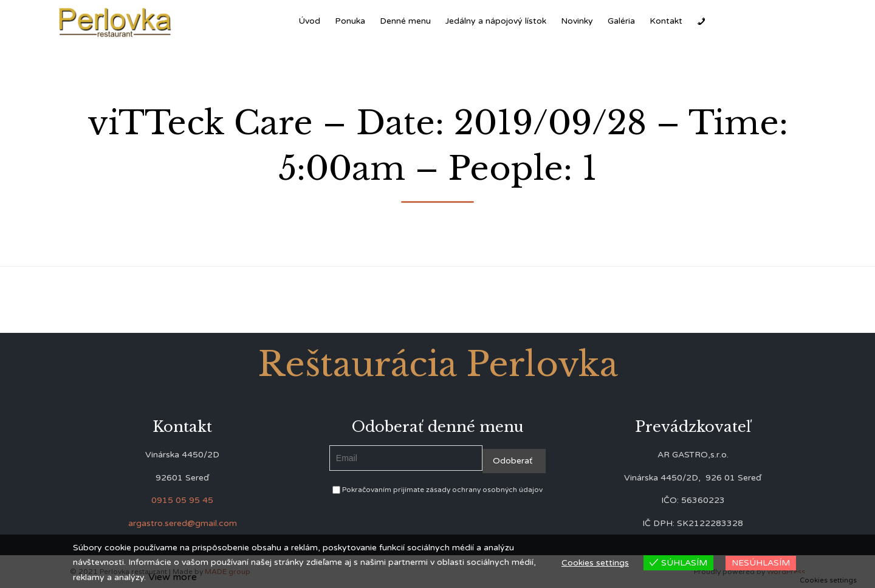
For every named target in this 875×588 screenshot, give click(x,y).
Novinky (577, 21)
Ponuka (350, 21)
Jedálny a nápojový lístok (496, 21)
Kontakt (666, 21)
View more (173, 577)
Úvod (309, 21)
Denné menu (405, 21)
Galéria (621, 21)
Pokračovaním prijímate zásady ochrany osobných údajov (437, 490)
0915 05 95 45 (182, 500)
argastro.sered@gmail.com (183, 523)
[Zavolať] (701, 21)
